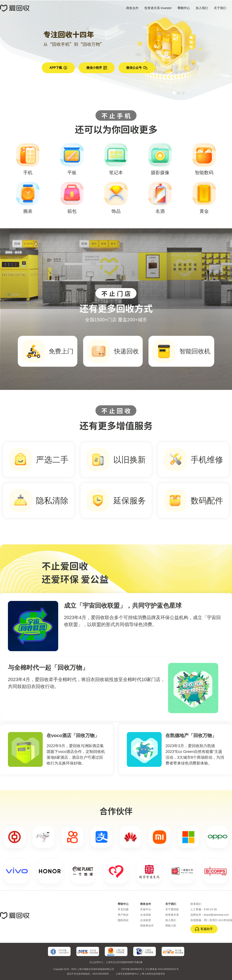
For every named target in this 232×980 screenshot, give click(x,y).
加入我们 (171, 920)
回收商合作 (147, 926)
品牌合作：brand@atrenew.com (210, 915)
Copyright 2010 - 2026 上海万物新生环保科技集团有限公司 (84, 969)
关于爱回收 (172, 909)
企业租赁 (146, 920)
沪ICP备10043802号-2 (133, 969)
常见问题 (123, 909)
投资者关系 (172, 915)
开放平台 (146, 909)
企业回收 (146, 915)
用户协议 (123, 915)
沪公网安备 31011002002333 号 (162, 969)
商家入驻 (171, 926)
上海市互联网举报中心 (127, 974)
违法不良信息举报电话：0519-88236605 (88, 974)
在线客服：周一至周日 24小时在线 (211, 920)
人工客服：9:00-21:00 (204, 909)
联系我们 (196, 904)
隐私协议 (123, 920)
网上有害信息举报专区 (154, 974)
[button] (174, 93)
